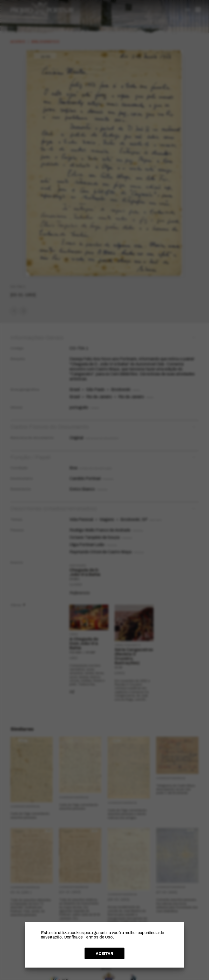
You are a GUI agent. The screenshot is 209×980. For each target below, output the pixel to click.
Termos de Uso (98, 937)
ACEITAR (104, 954)
